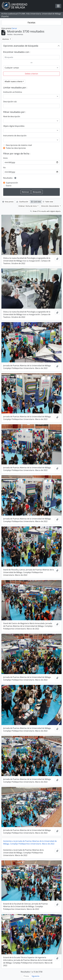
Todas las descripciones (16, 148)
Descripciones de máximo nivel (19, 145)
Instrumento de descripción (15, 136)
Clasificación (22, 202)
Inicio (5, 158)
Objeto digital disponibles (14, 126)
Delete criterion (31, 74)
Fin (4, 168)
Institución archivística (13, 92)
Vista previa (8, 202)
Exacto (9, 186)
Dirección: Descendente (50, 206)
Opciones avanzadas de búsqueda (21, 46)
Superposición (12, 183)
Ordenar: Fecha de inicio (28, 206)
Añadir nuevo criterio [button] (14, 81)
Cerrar (14, 28)
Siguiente (35, 976)
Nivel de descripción (12, 116)
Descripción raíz (10, 102)
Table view (48, 202)
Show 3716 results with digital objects (45, 211)
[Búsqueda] (31, 57)
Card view (36, 202)
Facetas (31, 23)
